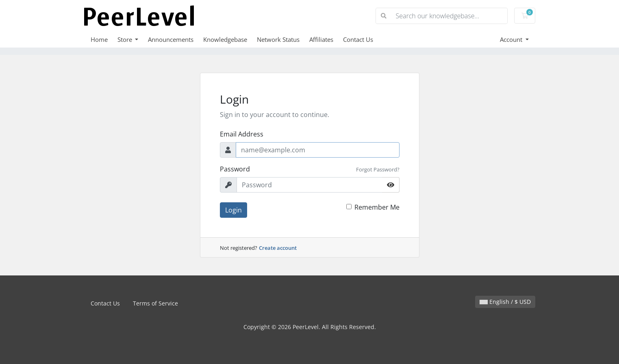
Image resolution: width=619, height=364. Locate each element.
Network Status (278, 39)
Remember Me (377, 207)
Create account (278, 248)
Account (512, 39)
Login (233, 210)
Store (126, 39)
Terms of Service (155, 303)
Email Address (242, 134)
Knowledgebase (225, 39)
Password (235, 169)
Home (99, 39)
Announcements (171, 39)
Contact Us (358, 39)
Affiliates (321, 39)
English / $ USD (505, 302)
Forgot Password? (378, 169)
